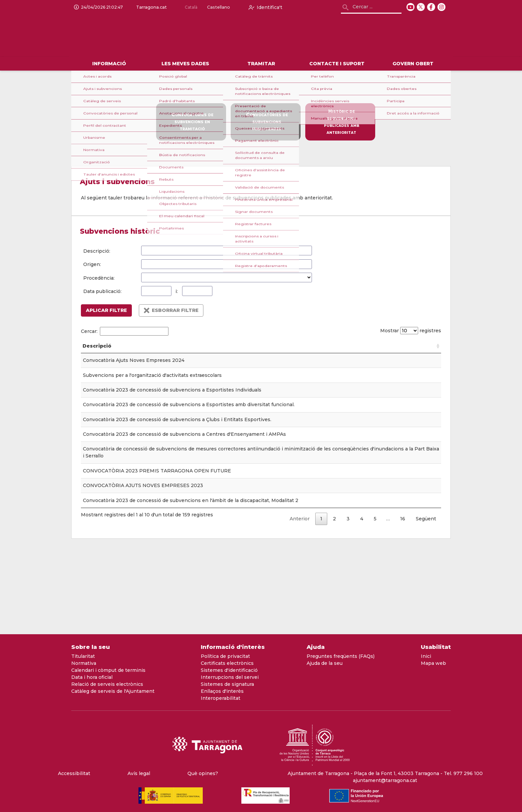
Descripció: (97, 251)
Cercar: (125, 331)
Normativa (84, 663)
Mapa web (433, 663)
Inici (426, 656)
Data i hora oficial (92, 677)
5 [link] (375, 603)
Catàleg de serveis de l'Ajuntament (113, 691)
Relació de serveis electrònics (107, 684)
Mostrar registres (409, 331)
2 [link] (334, 603)
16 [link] (403, 603)
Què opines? (203, 773)
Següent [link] (426, 603)
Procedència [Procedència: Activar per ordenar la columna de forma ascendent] (391, 353)
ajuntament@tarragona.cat (385, 780)
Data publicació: (102, 291)
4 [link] (362, 603)
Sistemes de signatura (227, 684)
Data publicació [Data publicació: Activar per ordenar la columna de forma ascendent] (277, 349)
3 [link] (348, 603)
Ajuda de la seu (325, 663)
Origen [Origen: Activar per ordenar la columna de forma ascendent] (315, 353)
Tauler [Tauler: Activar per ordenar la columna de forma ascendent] (226, 353)
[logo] (155, 36)
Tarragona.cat (150, 7)
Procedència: (99, 278)
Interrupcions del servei (230, 677)
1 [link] (321, 603)
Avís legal (139, 773)
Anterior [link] (300, 603)
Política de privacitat (225, 656)
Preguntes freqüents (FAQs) (341, 656)
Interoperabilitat (221, 698)
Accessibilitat (74, 773)
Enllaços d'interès (222, 691)
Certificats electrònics (227, 663)
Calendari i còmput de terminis (108, 670)
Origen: (92, 264)
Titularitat (83, 656)
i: (177, 291)
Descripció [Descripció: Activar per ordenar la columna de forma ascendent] (97, 353)
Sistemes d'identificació (229, 670)
